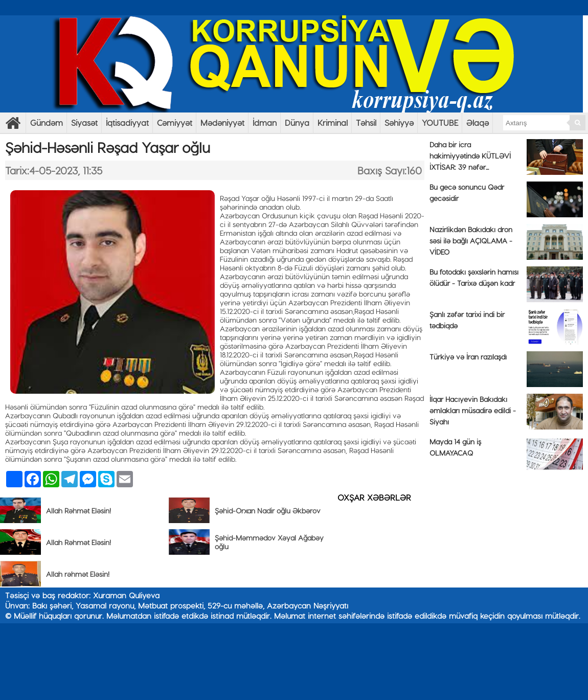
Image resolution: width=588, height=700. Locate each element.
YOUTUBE (440, 122)
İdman (265, 122)
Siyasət (84, 122)
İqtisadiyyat (127, 122)
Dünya (297, 122)
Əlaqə (478, 122)
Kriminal (333, 122)
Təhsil (366, 122)
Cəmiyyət (175, 122)
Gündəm (47, 122)
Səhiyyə (399, 122)
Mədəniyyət (222, 122)
